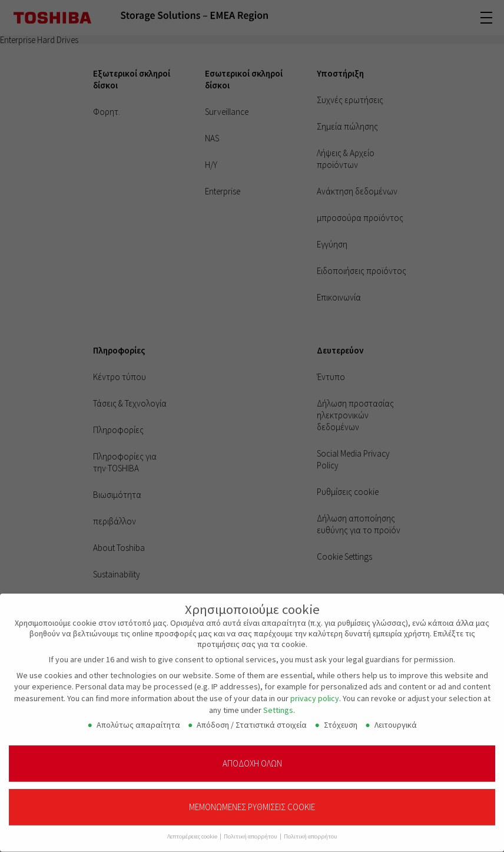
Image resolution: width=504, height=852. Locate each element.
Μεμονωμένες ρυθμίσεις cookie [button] (252, 802)
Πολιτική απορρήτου (251, 831)
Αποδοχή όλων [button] (252, 757)
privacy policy (315, 692)
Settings (278, 704)
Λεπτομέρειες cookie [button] (193, 831)
